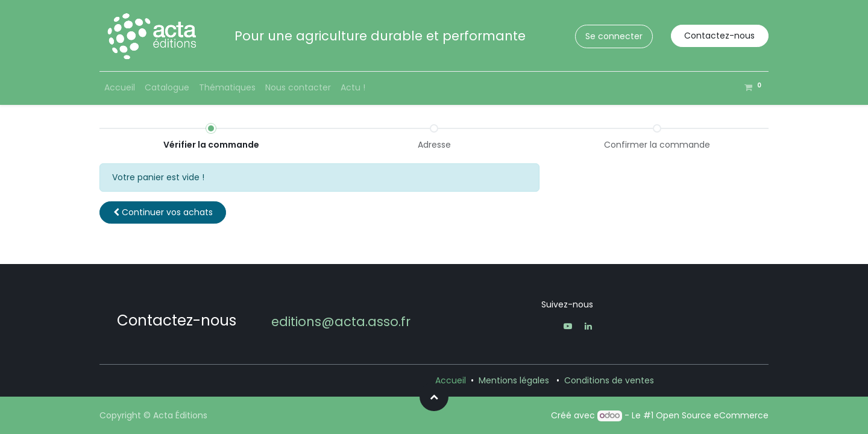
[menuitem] (120, 88)
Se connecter (614, 36)
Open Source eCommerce (712, 415)
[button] (163, 212)
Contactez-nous (719, 36)
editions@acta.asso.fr (341, 322)
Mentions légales (514, 380)
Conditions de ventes (609, 380)
